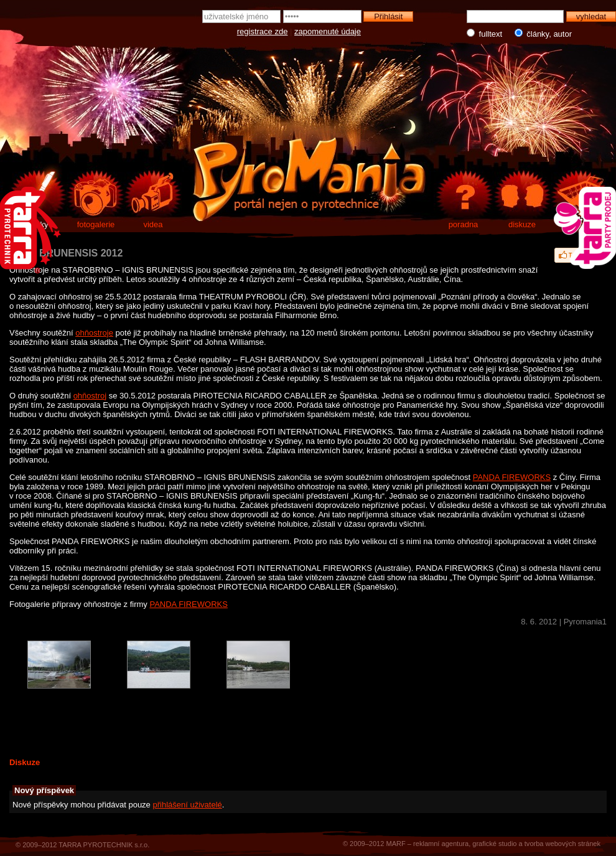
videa (153, 224)
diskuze (522, 224)
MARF (395, 844)
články (37, 224)
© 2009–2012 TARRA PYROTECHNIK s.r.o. (82, 845)
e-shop (581, 224)
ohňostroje (94, 333)
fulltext (486, 34)
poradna (464, 224)
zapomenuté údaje (328, 31)
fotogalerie (96, 224)
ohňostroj (90, 396)
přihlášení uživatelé (187, 805)
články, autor (540, 34)
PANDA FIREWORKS (512, 477)
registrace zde (263, 31)
